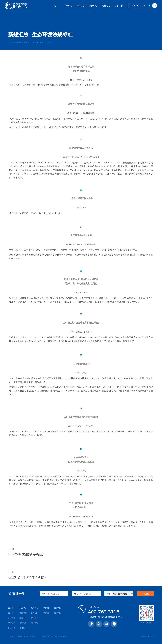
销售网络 (106, 6)
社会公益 (12, 628)
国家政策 (35, 623)
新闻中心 (93, 6)
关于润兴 (12, 613)
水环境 (22, 618)
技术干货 (35, 618)
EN (155, 6)
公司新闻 (35, 613)
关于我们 (68, 6)
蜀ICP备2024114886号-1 (58, 636)
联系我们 (119, 6)
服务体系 (23, 628)
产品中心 (81, 6)
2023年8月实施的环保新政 (26, 554)
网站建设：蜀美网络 (147, 636)
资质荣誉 (12, 623)
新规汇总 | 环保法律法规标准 (27, 577)
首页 (55, 6)
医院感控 (23, 613)
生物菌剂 (23, 623)
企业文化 (12, 618)
